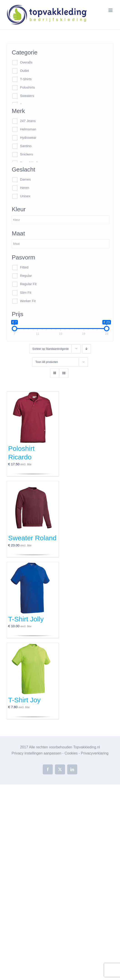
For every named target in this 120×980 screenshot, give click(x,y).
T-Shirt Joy (24, 700)
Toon (47, 362)
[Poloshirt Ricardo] (33, 417)
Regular (26, 276)
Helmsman (28, 129)
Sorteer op (51, 349)
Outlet (24, 71)
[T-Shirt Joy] (33, 669)
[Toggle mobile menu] (111, 10)
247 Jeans (28, 121)
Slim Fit (26, 293)
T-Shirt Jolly (26, 619)
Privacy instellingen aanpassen (36, 753)
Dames (25, 179)
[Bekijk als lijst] (64, 373)
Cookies (71, 753)
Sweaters (27, 96)
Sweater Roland (32, 538)
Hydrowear (28, 137)
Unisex (25, 196)
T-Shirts (26, 79)
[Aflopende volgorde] (86, 349)
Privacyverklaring (95, 753)
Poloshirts (27, 87)
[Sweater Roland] (33, 507)
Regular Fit (28, 284)
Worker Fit (28, 301)
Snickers (26, 154)
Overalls (26, 62)
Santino (26, 146)
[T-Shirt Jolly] (33, 588)
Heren (25, 188)
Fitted (24, 267)
